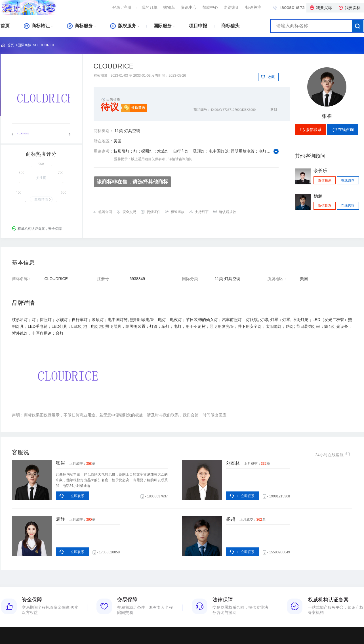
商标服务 (80, 26)
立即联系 (77, 496)
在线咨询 (346, 130)
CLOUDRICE (45, 45)
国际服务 (163, 26)
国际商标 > (26, 45)
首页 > (12, 45)
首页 (5, 26)
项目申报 (198, 26)
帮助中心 (210, 7)
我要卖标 (349, 8)
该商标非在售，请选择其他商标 (132, 182)
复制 (273, 110)
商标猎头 (230, 26)
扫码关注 (253, 7)
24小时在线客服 (333, 454)
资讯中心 (189, 7)
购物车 (169, 7)
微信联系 (313, 130)
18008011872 (289, 8)
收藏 (271, 77)
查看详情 (41, 199)
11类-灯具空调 (127, 131)
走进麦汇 (232, 7)
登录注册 (122, 7)
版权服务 (123, 26)
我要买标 (321, 8)
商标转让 (37, 26)
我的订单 (150, 7)
